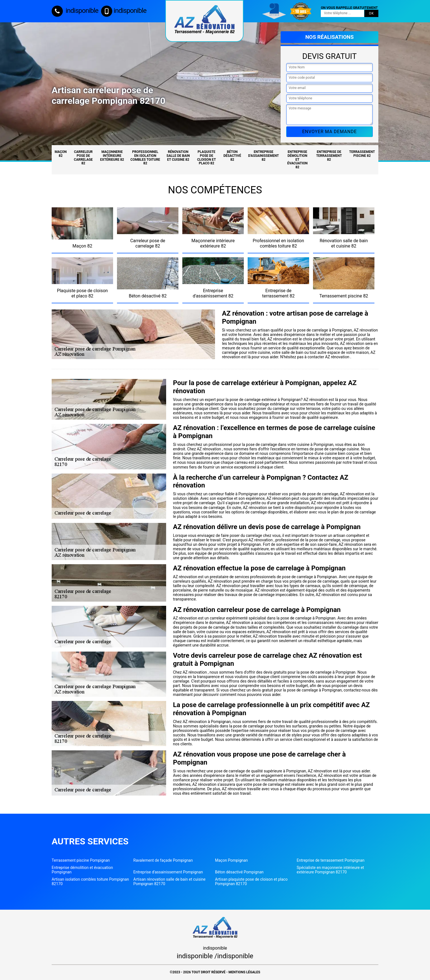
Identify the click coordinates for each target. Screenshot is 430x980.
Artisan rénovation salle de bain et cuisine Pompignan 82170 (170, 881)
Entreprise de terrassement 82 (329, 156)
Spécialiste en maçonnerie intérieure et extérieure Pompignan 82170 (330, 870)
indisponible (75, 11)
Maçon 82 (61, 154)
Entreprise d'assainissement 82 (264, 156)
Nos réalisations (329, 37)
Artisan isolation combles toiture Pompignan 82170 (90, 881)
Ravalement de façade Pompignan (163, 860)
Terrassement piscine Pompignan (81, 860)
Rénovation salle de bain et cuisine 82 (178, 156)
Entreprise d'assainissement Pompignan (168, 872)
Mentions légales (244, 972)
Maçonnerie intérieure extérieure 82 (112, 156)
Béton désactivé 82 (232, 156)
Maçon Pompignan (231, 860)
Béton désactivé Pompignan (239, 872)
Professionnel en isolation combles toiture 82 (145, 158)
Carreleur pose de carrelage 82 (83, 158)
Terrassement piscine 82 (362, 154)
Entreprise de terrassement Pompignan (331, 860)
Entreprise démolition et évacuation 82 (298, 159)
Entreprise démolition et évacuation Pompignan (82, 870)
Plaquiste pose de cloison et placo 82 (206, 158)
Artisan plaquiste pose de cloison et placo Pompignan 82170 (251, 881)
